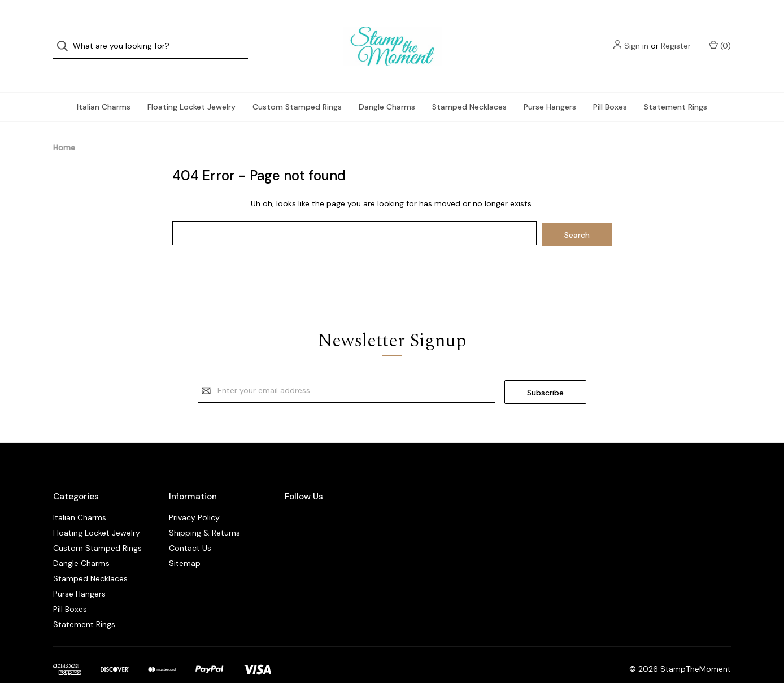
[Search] (66, 37)
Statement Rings (676, 88)
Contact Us (190, 527)
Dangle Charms (387, 88)
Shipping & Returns (204, 511)
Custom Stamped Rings (297, 88)
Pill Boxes (610, 88)
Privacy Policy (194, 496)
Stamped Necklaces (469, 88)
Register (676, 37)
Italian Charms (104, 88)
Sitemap (185, 542)
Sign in (636, 37)
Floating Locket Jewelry (191, 88)
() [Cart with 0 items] (720, 36)
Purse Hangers (550, 88)
